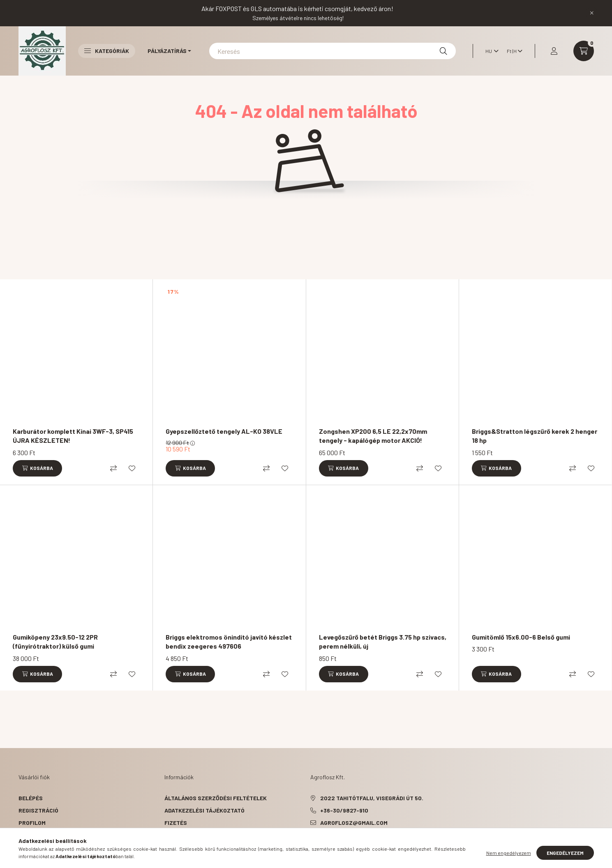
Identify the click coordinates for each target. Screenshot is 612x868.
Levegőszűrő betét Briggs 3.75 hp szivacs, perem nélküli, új (383, 641)
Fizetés (176, 823)
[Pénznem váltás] (513, 51)
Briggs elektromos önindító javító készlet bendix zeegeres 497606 (229, 641)
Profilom (32, 823)
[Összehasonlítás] (113, 468)
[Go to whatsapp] (592, 844)
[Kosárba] (37, 468)
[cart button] (584, 51)
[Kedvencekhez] (132, 468)
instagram (345, 843)
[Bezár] (592, 13)
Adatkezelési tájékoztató (204, 810)
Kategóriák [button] (107, 51)
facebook (312, 843)
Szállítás (179, 835)
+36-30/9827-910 (344, 810)
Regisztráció (38, 810)
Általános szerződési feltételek (216, 798)
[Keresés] (333, 51)
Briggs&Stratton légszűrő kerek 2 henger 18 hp (535, 436)
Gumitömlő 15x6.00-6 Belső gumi (521, 637)
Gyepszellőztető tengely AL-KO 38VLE (224, 431)
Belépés (31, 798)
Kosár (28, 835)
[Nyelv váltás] (490, 51)
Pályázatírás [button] (167, 51)
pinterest (328, 843)
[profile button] (554, 51)
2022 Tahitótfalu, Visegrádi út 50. (372, 798)
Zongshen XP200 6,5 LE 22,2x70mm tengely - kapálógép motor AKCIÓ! (373, 436)
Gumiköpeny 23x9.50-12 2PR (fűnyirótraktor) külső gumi (55, 641)
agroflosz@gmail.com (354, 823)
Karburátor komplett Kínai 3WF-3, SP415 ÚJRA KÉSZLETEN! (73, 436)
